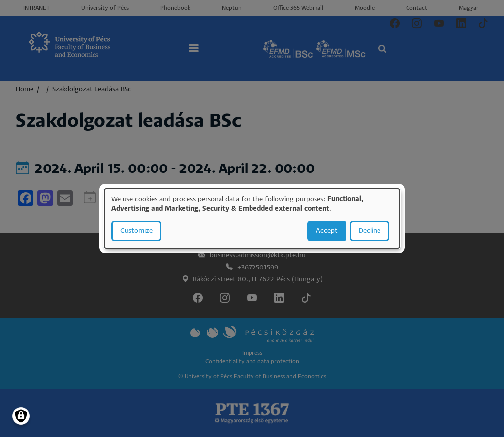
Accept (327, 231)
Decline (370, 231)
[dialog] (252, 219)
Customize (136, 231)
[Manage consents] (21, 416)
